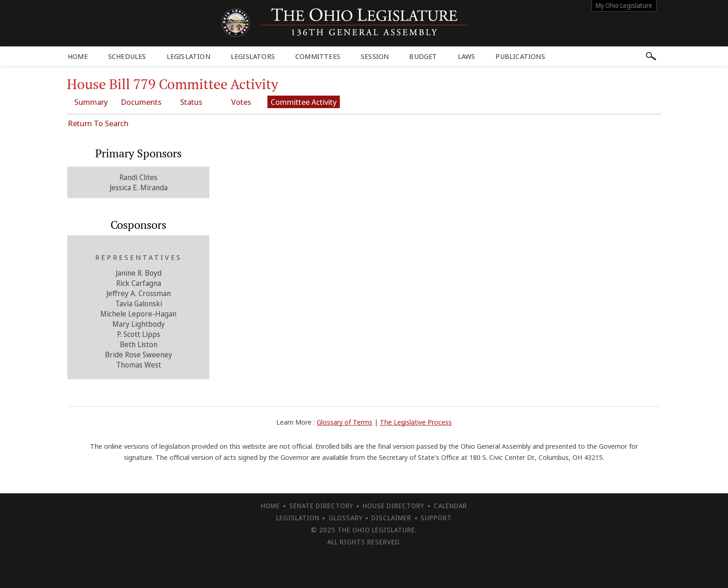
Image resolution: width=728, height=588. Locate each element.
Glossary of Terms (344, 422)
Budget (423, 56)
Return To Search (98, 123)
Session (375, 56)
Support (436, 518)
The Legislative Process (416, 422)
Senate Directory (321, 506)
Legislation (188, 56)
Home (78, 56)
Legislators (253, 56)
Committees (318, 56)
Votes (241, 102)
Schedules (127, 56)
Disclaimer (391, 518)
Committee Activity (304, 102)
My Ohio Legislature (624, 5)
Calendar (450, 506)
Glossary (346, 518)
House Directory (393, 506)
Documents (141, 102)
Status (191, 102)
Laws (467, 56)
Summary (91, 102)
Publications (520, 56)
